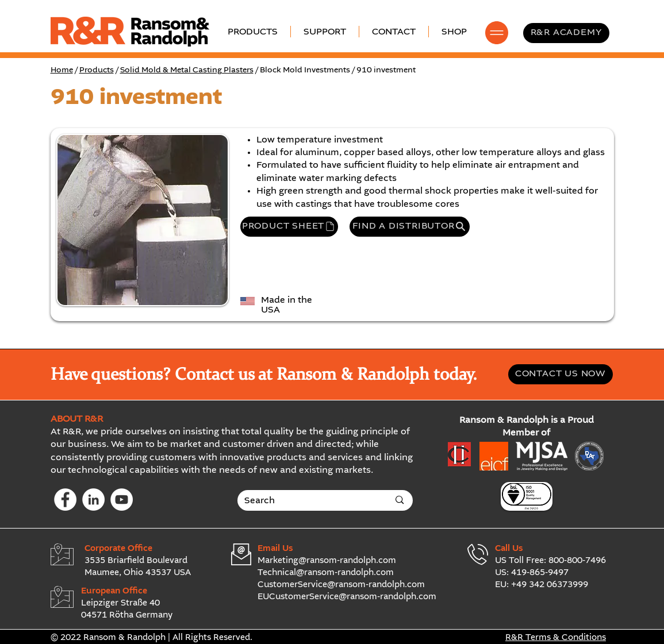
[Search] (308, 501)
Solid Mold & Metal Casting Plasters (187, 70)
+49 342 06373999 (550, 585)
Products (97, 70)
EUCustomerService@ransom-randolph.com (347, 597)
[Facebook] (65, 500)
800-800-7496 (577, 561)
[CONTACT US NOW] (561, 374)
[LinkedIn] (93, 500)
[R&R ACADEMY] (566, 33)
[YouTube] (122, 500)
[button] (325, 32)
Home (62, 70)
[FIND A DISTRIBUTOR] (410, 227)
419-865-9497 (540, 573)
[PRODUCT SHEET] (289, 227)
